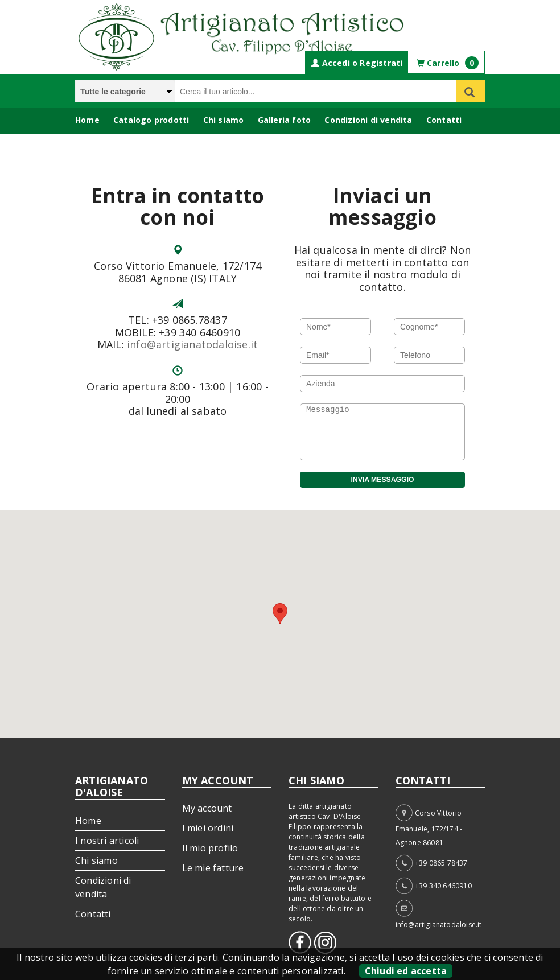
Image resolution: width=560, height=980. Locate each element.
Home (87, 120)
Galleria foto (285, 120)
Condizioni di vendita (368, 120)
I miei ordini (208, 828)
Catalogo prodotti (151, 120)
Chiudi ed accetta (406, 971)
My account (207, 808)
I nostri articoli (107, 841)
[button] (280, 614)
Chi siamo (224, 120)
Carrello (448, 63)
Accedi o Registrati (357, 63)
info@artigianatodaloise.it (192, 344)
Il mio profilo (210, 848)
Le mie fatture (213, 868)
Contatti (444, 120)
